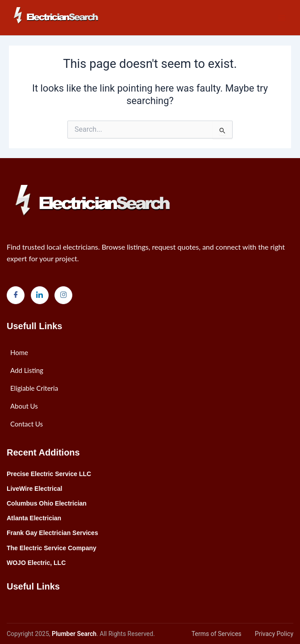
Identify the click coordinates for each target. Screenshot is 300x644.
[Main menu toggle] (282, 18)
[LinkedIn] (40, 295)
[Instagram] (63, 295)
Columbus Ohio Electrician (47, 503)
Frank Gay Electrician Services (52, 533)
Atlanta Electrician (34, 518)
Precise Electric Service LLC (49, 474)
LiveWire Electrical (34, 489)
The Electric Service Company (52, 548)
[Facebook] (16, 295)
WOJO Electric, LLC (36, 563)
